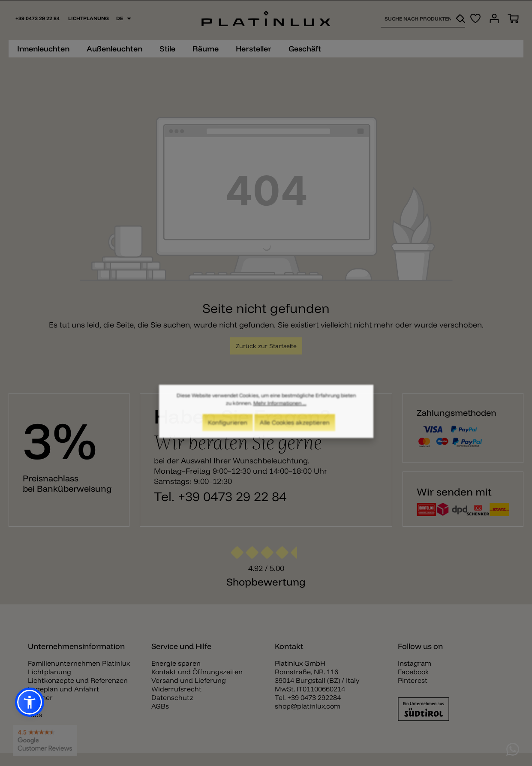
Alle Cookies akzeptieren (295, 427)
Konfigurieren (228, 427)
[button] (30, 702)
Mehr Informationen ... (280, 407)
